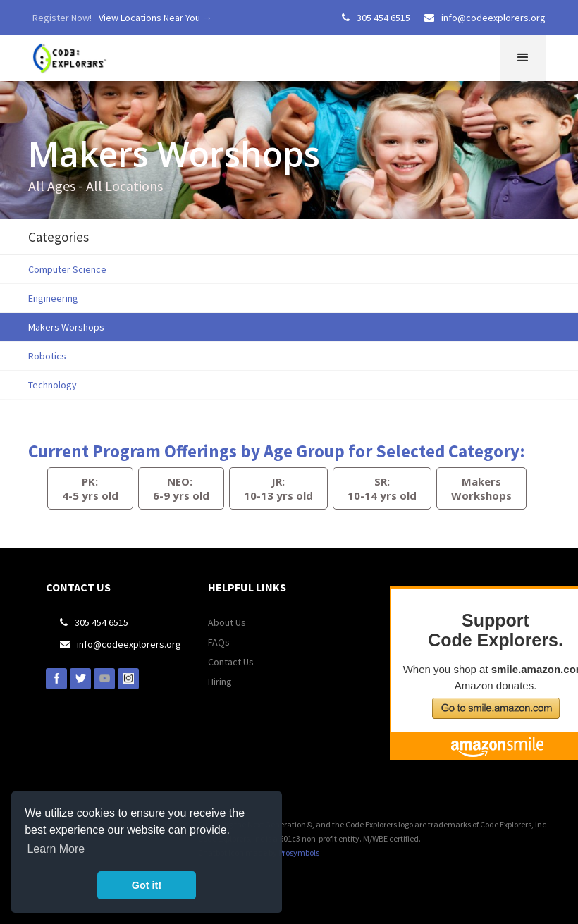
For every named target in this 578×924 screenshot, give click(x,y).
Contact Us (231, 662)
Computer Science (67, 269)
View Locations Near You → (155, 18)
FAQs (219, 642)
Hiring (220, 682)
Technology (53, 385)
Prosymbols (299, 852)
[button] (523, 58)
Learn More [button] (56, 849)
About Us (227, 622)
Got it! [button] (147, 885)
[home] (71, 55)
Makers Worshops (66, 327)
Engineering (53, 298)
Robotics (47, 356)
